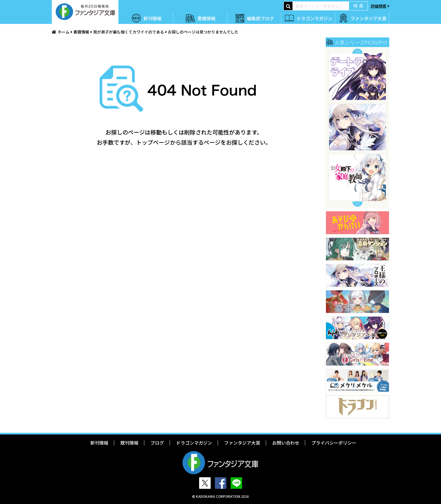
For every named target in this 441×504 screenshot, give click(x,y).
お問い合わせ (286, 443)
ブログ (157, 443)
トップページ (153, 142)
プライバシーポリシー (334, 443)
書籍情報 (206, 18)
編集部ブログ (260, 18)
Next (357, 204)
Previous (357, 51)
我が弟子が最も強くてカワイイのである (129, 32)
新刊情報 (152, 18)
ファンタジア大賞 (368, 18)
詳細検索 (379, 6)
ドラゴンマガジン (314, 18)
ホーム (64, 32)
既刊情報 (129, 443)
